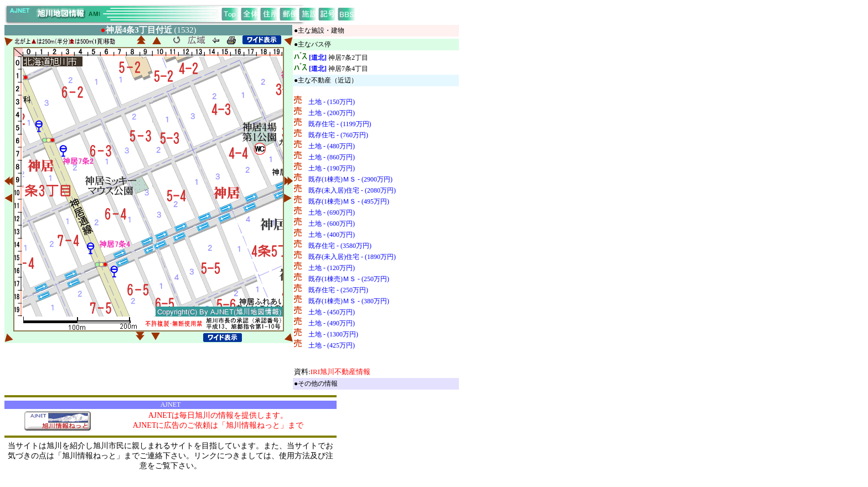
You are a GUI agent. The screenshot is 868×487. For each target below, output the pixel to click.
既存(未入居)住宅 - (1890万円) (352, 257)
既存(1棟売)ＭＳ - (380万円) (349, 301)
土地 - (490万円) (332, 323)
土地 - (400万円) (332, 235)
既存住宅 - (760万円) (338, 135)
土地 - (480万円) (332, 146)
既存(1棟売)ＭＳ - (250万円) (349, 279)
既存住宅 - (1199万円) (340, 124)
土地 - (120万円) (332, 268)
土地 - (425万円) (332, 345)
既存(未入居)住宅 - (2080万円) (352, 190)
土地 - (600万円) (332, 224)
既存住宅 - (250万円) (338, 290)
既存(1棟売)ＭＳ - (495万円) (349, 201)
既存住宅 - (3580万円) (340, 246)
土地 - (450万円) (332, 312)
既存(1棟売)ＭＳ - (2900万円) (350, 179)
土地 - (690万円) (332, 213)
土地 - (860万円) (332, 157)
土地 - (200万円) (332, 113)
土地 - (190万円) (332, 168)
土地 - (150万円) (332, 102)
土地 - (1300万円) (333, 334)
